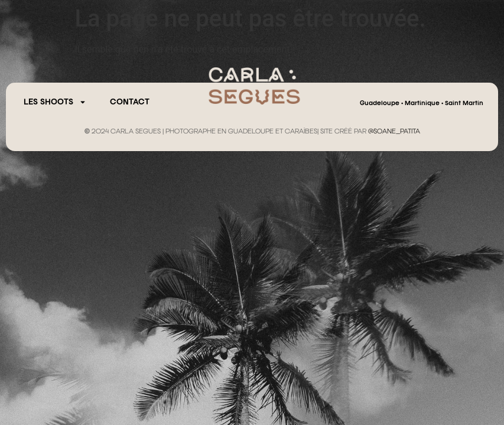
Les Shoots (55, 102)
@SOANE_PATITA (394, 132)
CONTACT (130, 102)
